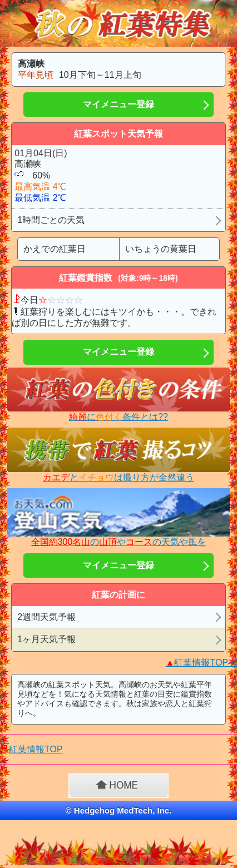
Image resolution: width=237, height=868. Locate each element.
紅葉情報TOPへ (201, 663)
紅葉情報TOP (36, 749)
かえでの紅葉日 (55, 249)
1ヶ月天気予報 (46, 639)
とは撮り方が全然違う (119, 477)
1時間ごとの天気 (51, 220)
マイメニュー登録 (119, 104)
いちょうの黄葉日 (161, 249)
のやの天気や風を (119, 542)
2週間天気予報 (46, 617)
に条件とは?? (119, 417)
